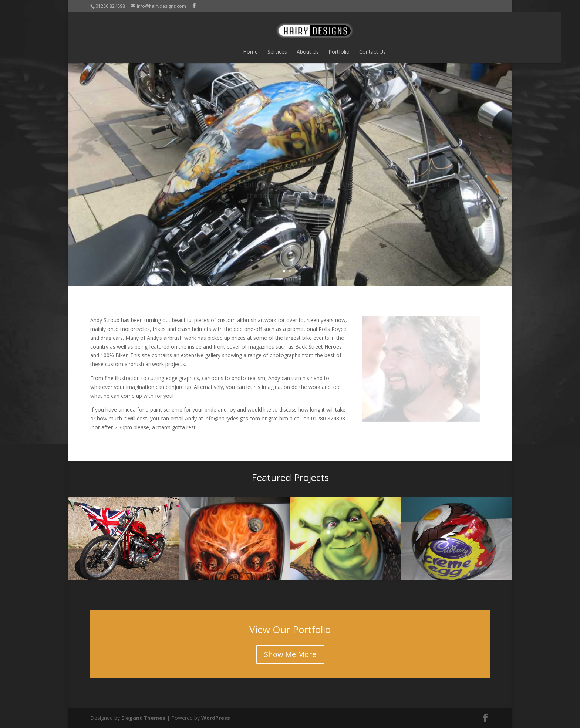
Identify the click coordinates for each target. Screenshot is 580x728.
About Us (283, 52)
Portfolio (315, 52)
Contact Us (348, 52)
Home (226, 52)
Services (253, 52)
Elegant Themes (143, 718)
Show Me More (290, 654)
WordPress (216, 718)
